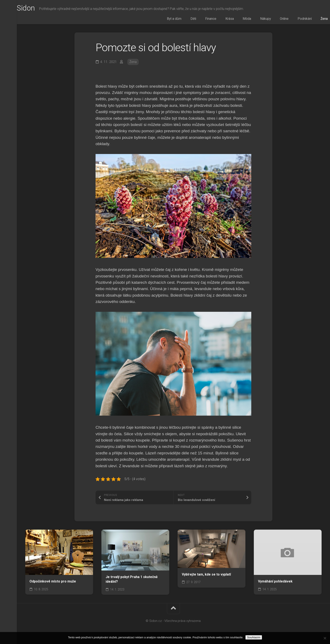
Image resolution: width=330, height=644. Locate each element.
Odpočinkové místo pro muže (53, 583)
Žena (318, 20)
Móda (255, 20)
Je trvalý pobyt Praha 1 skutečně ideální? (132, 581)
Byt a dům (198, 20)
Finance (227, 20)
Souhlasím (254, 637)
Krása (242, 20)
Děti (213, 20)
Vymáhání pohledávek (275, 583)
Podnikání (302, 20)
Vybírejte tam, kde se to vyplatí (206, 576)
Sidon (35, 9)
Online (285, 20)
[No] (325, 638)
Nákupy (270, 20)
